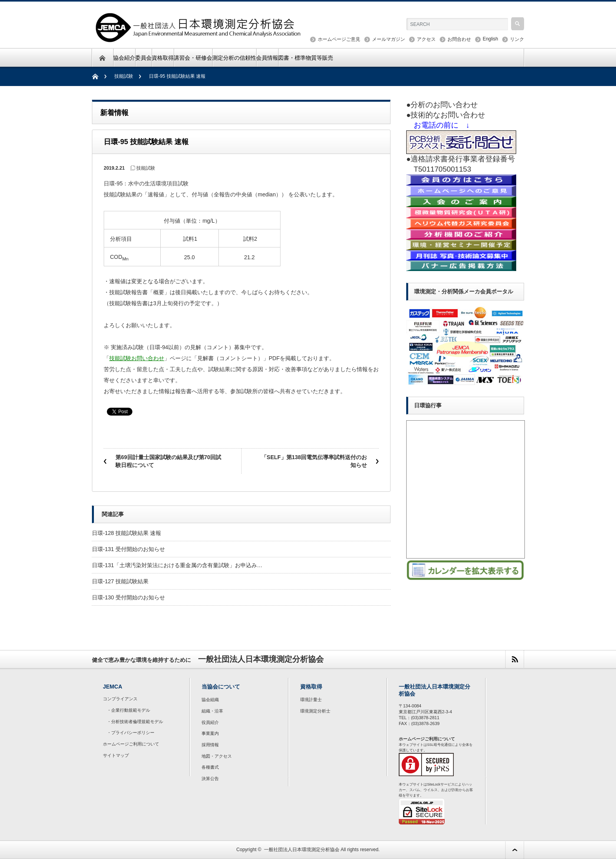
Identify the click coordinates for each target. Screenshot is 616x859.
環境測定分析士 (315, 711)
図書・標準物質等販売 (306, 58)
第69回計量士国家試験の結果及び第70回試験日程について (168, 461)
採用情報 (210, 745)
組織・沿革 (212, 711)
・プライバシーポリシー (131, 733)
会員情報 (267, 58)
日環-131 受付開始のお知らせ (128, 549)
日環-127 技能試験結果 (120, 581)
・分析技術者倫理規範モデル (135, 722)
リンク (517, 39)
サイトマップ (116, 755)
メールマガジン (389, 39)
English (490, 39)
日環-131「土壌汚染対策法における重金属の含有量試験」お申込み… (177, 565)
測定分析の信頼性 (234, 58)
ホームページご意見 (339, 39)
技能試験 (124, 76)
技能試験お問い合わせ (137, 358)
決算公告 (210, 778)
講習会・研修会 (193, 58)
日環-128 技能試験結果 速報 (126, 533)
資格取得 (163, 58)
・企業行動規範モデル (128, 710)
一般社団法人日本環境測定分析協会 (302, 850)
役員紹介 (210, 722)
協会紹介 (124, 58)
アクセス (426, 39)
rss (514, 659)
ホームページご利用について (131, 744)
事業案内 (210, 733)
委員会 (143, 58)
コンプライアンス (120, 699)
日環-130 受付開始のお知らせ (128, 597)
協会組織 (210, 700)
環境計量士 (311, 700)
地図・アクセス (217, 756)
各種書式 (210, 767)
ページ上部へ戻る (515, 850)
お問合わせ (459, 39)
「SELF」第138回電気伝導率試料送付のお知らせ (314, 461)
